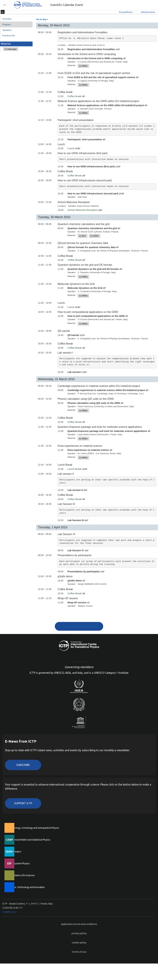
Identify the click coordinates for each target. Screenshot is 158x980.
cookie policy (79, 942)
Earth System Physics (19, 863)
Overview (7, 19)
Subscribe (23, 765)
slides (83, 66)
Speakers (7, 30)
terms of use (79, 952)
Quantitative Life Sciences (21, 875)
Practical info (9, 36)
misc (83, 236)
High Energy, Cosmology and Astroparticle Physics (34, 828)
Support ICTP (23, 803)
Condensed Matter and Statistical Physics (29, 840)
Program (7, 24)
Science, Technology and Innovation (26, 887)
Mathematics (15, 852)
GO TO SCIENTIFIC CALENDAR (80, 626)
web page (11, 49)
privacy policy (79, 933)
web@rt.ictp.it (10, 912)
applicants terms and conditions (79, 924)
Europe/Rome (126, 12)
